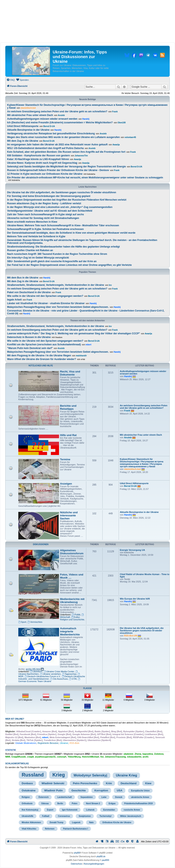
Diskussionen (41, 544)
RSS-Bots (74, 743)
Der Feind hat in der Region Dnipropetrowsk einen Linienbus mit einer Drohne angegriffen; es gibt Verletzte (69, 265)
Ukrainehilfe (28, 816)
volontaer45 (130, 137)
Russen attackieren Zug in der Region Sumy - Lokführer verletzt (44, 203)
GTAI (73, 679)
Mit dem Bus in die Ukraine (23, 278)
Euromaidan (109, 810)
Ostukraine (29, 790)
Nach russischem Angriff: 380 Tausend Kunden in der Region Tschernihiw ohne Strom (57, 254)
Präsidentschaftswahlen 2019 (139, 803)
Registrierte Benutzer (48, 743)
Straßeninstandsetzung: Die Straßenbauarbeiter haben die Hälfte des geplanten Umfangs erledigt (63, 247)
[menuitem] (11, 80)
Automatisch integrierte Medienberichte (70, 631)
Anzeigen (66, 484)
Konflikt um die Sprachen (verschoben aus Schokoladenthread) (44, 345)
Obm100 (122, 123)
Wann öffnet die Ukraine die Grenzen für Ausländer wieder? (42, 359)
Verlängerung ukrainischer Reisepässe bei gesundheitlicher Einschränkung (51, 134)
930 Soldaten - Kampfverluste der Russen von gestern (38, 156)
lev (110, 285)
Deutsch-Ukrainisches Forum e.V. (43, 676)
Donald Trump (56, 822)
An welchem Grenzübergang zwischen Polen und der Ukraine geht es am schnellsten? (57, 112)
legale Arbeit (14, 300)
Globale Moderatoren (26, 743)
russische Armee (132, 810)
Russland (33, 775)
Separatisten (87, 797)
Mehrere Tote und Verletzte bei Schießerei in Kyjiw (36, 236)
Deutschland (129, 783)
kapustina (148, 754)
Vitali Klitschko (29, 829)
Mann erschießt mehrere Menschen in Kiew (32, 222)
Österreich (44, 797)
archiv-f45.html (33, 669)
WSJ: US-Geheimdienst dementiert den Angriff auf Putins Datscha (45, 148)
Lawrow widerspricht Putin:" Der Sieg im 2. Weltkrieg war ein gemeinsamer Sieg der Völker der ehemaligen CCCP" (74, 334)
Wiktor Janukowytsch (131, 816)
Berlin (60, 803)
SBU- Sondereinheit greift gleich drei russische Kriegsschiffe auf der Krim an (52, 261)
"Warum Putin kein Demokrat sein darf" (30, 348)
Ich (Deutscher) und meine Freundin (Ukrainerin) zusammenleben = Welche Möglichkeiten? (60, 123)
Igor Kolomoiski (70, 810)
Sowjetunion (85, 816)
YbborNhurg (74, 757)
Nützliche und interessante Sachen (69, 515)
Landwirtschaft (65, 797)
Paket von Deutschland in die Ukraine (29, 292)
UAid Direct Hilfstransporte (23, 126)
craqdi (30, 757)
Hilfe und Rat (68, 435)
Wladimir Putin (53, 790)
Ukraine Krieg (126, 775)
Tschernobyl (106, 816)
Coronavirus (64, 816)
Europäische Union (140, 791)
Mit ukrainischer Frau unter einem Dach (30, 115)
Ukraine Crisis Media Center (59, 671)
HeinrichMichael (91, 757)
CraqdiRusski (19, 757)
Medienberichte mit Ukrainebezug (72, 601)
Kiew (148, 783)
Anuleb (61, 115)
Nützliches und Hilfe (41, 366)
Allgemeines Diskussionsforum (72, 552)
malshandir (81, 356)
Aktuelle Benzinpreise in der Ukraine (28, 130)
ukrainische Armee (140, 797)
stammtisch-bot (28, 108)
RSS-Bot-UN (131, 636)
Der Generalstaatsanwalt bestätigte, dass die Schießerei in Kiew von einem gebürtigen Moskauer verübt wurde (71, 233)
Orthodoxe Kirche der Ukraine (117, 822)
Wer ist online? (15, 719)
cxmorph (62, 757)
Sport (22, 622)
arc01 (146, 757)
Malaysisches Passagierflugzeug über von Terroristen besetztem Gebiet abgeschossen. (58, 307)
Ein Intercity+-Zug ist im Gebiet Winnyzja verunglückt (38, 258)
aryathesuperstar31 (45, 757)
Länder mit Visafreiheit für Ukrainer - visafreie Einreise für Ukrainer (46, 303)
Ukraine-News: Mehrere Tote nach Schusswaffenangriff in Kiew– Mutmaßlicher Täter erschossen (63, 225)
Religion (26, 797)
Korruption (101, 790)
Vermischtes (35, 622)
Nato (91, 822)
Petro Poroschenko (85, 783)
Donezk (119, 797)
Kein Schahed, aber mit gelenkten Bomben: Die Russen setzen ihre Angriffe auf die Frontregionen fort (66, 152)
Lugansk (76, 822)
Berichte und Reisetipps (68, 407)
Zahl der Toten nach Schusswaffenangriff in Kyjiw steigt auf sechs (45, 214)
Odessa (45, 803)
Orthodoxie (27, 803)
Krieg (59, 775)
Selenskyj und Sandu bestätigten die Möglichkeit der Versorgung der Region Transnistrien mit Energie (66, 167)
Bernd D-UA (49, 126)
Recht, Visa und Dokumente (70, 373)
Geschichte (79, 790)
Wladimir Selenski (53, 783)
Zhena (138, 754)
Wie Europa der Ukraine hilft (135, 599)
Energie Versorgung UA (132, 550)
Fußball (46, 816)
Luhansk (90, 810)
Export (50, 810)
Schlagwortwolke (17, 763)
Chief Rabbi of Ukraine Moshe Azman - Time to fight (145, 575)
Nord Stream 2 (93, 803)
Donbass (27, 783)
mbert (89, 345)
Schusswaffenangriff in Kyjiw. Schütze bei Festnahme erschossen (45, 229)
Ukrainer (64, 743)
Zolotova (159, 754)
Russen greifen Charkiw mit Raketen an (30, 250)
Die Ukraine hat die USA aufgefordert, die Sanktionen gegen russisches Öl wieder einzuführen (62, 192)
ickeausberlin (134, 757)
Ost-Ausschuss (59, 679)
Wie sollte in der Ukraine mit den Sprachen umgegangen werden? (45, 296)
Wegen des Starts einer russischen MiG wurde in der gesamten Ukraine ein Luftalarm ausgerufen (63, 137)
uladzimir (128, 754)
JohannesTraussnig (115, 757)
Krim (109, 783)
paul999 (105, 860)
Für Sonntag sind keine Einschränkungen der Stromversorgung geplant (49, 196)
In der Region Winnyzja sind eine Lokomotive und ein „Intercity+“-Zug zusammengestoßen (60, 207)
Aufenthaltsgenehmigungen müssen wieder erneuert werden (42, 119)
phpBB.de (101, 856)
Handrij (86, 119)
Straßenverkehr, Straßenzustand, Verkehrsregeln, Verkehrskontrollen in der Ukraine (56, 285)
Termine (65, 459)
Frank (115, 112)
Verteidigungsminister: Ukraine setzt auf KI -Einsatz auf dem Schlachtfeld (50, 211)
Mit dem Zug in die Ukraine (23, 141)
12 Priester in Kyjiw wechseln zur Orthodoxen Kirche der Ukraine (45, 174)
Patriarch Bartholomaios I (75, 829)
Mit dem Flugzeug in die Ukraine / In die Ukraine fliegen (39, 356)
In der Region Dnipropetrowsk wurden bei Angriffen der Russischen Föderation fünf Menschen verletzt (67, 200)
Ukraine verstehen (50, 674)
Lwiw (104, 797)
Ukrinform (36, 671)
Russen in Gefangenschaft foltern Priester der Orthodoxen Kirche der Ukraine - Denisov (58, 170)
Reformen (50, 829)
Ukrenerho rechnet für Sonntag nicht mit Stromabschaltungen (43, 218)
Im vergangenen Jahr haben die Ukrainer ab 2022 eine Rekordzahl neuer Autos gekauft (57, 145)
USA (120, 790)
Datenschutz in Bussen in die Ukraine (29, 337)
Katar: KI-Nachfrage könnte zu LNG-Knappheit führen (38, 159)
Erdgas (112, 803)
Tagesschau (69, 674)
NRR (8, 757)
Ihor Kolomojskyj (30, 810)
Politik (76, 615)
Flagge (87, 688)
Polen (75, 803)
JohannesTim (81, 156)
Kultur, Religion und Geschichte (72, 618)
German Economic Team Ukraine (49, 680)
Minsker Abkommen (31, 822)
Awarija (116, 145)
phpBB (77, 853)
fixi (102, 757)
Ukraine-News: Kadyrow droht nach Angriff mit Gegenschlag (42, 163)
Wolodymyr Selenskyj (90, 775)
